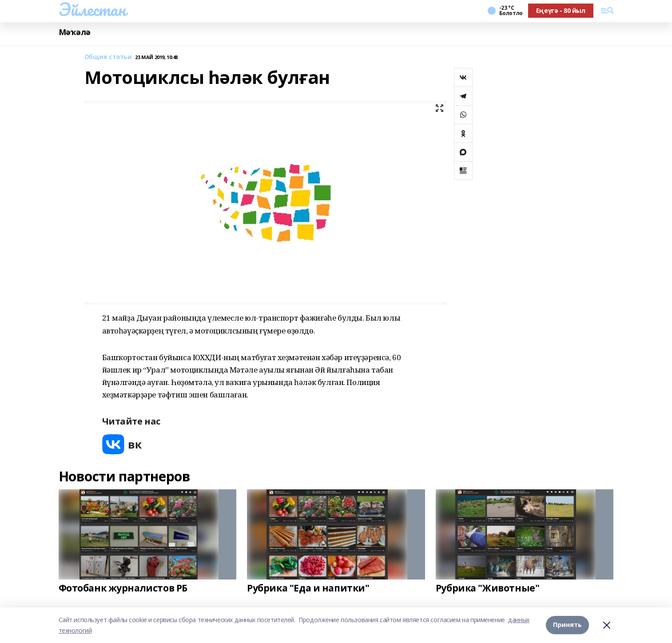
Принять (567, 625)
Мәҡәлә (75, 32)
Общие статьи (108, 57)
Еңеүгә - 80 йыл (561, 10)
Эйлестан (92, 9)
